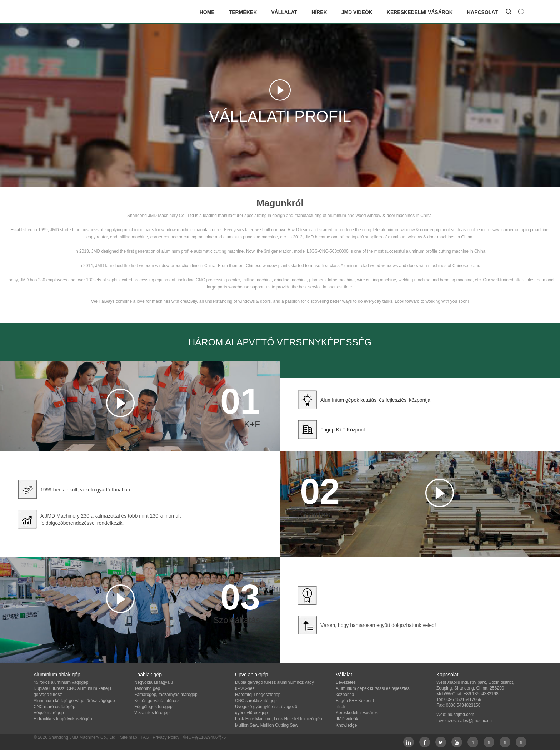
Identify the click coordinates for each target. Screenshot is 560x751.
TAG (145, 737)
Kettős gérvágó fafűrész (157, 701)
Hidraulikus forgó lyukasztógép (63, 719)
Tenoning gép (147, 688)
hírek (319, 12)
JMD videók (357, 12)
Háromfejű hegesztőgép (258, 695)
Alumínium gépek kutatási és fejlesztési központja (375, 400)
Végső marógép (49, 713)
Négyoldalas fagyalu (154, 682)
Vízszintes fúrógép (152, 713)
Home (207, 12)
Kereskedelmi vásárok (420, 12)
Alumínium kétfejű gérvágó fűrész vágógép (74, 701)
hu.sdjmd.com (461, 715)
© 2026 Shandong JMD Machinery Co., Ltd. (75, 737)
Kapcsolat (482, 12)
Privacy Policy (166, 737)
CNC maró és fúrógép (54, 707)
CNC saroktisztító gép (256, 701)
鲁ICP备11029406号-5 (204, 737)
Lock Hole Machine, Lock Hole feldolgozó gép (278, 719)
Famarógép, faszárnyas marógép (166, 695)
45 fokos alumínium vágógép (61, 682)
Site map (128, 737)
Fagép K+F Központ (343, 430)
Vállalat (284, 12)
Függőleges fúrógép (153, 707)
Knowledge (346, 725)
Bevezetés (346, 682)
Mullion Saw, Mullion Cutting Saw (267, 725)
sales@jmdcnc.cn (475, 721)
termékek (243, 12)
